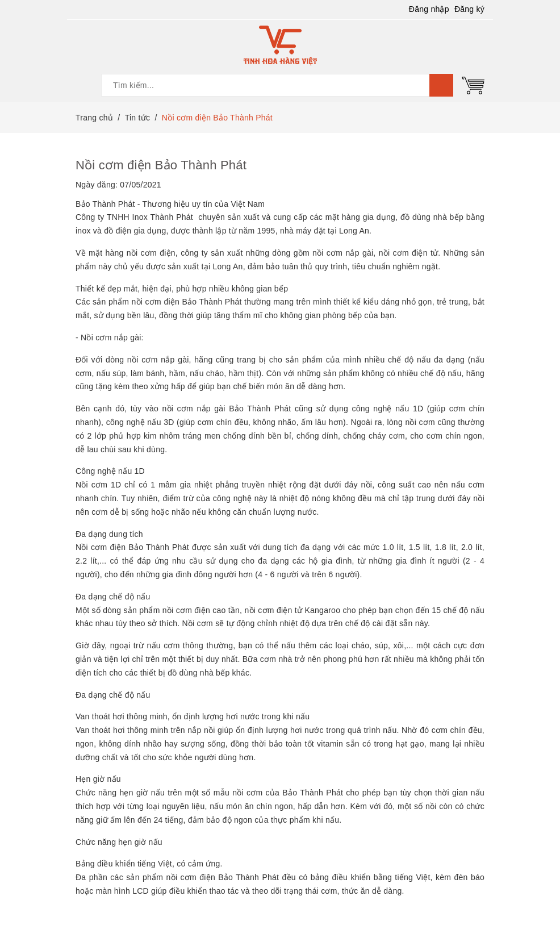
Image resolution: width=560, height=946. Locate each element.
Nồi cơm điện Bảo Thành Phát (161, 165)
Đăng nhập (429, 9)
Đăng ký (469, 9)
